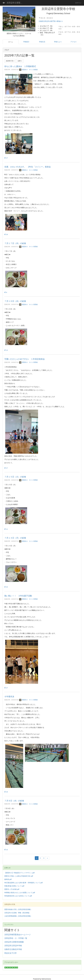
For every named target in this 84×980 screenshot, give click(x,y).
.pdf (32, 876)
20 (6, 587)
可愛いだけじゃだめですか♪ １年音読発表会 (25, 359)
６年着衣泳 (9, 697)
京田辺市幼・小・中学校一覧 (16, 938)
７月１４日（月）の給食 (15, 538)
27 (6, 158)
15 (6, 350)
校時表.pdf (8, 879)
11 (6, 529)
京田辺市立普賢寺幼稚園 (14, 942)
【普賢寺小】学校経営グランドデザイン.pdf (19, 873)
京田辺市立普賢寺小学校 (16, 3)
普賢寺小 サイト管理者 (28, 70)
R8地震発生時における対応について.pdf (18, 896)
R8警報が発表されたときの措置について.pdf (20, 893)
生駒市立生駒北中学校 (13, 949)
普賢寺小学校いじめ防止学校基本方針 (17, 876)
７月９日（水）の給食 (14, 801)
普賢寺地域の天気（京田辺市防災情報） (18, 909)
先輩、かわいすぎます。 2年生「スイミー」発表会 (28, 167)
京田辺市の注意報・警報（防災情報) (17, 913)
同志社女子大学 (10, 953)
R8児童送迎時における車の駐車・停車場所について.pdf (23, 883)
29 (6, 234)
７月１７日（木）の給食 (15, 243)
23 (6, 850)
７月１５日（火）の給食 (15, 477)
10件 (20, 61)
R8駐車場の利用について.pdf (14, 886)
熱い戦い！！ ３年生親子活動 (18, 596)
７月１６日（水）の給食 (15, 301)
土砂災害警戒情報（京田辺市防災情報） (18, 916)
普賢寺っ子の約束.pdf (12, 889)
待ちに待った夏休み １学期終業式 (20, 66)
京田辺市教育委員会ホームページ (17, 935)
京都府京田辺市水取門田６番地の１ (51, 21)
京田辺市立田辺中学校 (13, 946)
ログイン (78, 3)
